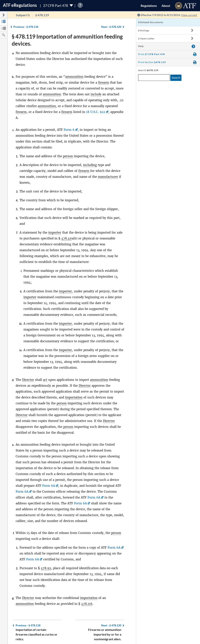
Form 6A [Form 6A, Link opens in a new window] (49, 486)
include (96, 94)
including (90, 165)
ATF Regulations (20, 5)
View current (189, 15)
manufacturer (108, 177)
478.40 (67, 238)
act (45, 380)
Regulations (149, 6)
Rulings (144, 30)
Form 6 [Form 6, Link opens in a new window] (69, 130)
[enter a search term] (154, 78)
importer (55, 233)
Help (141, 46)
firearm (104, 83)
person (68, 156)
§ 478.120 (111, 27)
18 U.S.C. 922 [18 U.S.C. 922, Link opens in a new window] (96, 112)
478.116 (87, 604)
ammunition (74, 77)
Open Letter (146, 38)
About (166, 6)
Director (28, 380)
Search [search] (176, 78)
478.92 (46, 568)
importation (74, 397)
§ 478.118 (26, 27)
